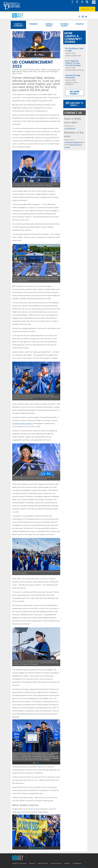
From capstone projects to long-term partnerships (73, 63)
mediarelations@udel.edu (73, 142)
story (19, 812)
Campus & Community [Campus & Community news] (18, 25)
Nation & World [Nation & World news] (49, 25)
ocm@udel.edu (70, 128)
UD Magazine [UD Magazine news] (77, 863)
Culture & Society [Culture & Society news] (64, 25)
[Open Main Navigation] (94, 2)
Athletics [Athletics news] (80, 24)
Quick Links (85, 9)
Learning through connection (73, 76)
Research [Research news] (34, 24)
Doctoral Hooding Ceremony (23, 423)
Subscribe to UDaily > (75, 104)
